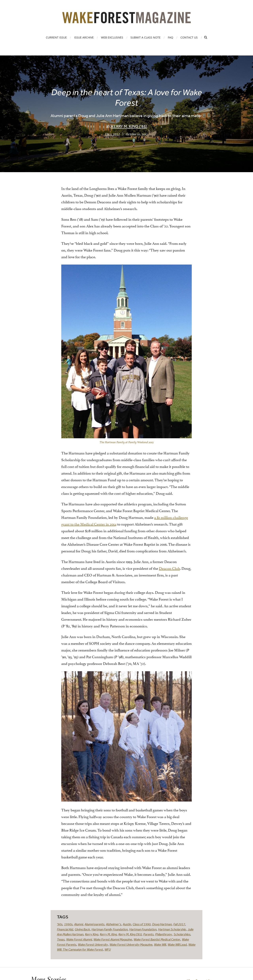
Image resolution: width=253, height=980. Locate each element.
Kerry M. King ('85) (130, 934)
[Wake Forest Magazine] (126, 20)
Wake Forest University (93, 944)
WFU (108, 949)
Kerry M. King (108, 934)
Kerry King (92, 934)
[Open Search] (206, 37)
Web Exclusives (112, 37)
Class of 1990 (142, 924)
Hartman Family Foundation (110, 929)
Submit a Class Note (145, 37)
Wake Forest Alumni (79, 939)
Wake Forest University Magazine (131, 944)
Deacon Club (169, 568)
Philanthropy (164, 934)
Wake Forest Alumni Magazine (113, 939)
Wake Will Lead (177, 944)
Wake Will (160, 944)
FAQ (170, 37)
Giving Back (82, 929)
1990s (68, 924)
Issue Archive (84, 37)
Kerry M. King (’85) (129, 126)
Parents (148, 934)
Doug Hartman (162, 924)
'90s (60, 924)
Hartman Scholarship (172, 929)
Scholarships (182, 934)
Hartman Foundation (143, 929)
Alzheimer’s (114, 924)
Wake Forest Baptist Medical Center (157, 939)
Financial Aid (65, 929)
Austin (127, 924)
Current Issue (56, 37)
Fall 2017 (113, 134)
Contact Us (189, 37)
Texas (61, 939)
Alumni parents (94, 924)
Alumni (79, 924)
